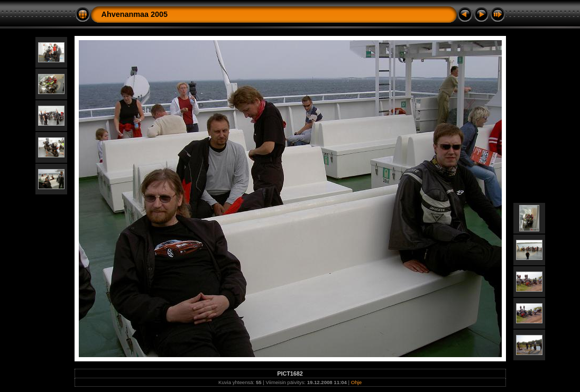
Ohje (356, 382)
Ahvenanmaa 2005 (135, 14)
